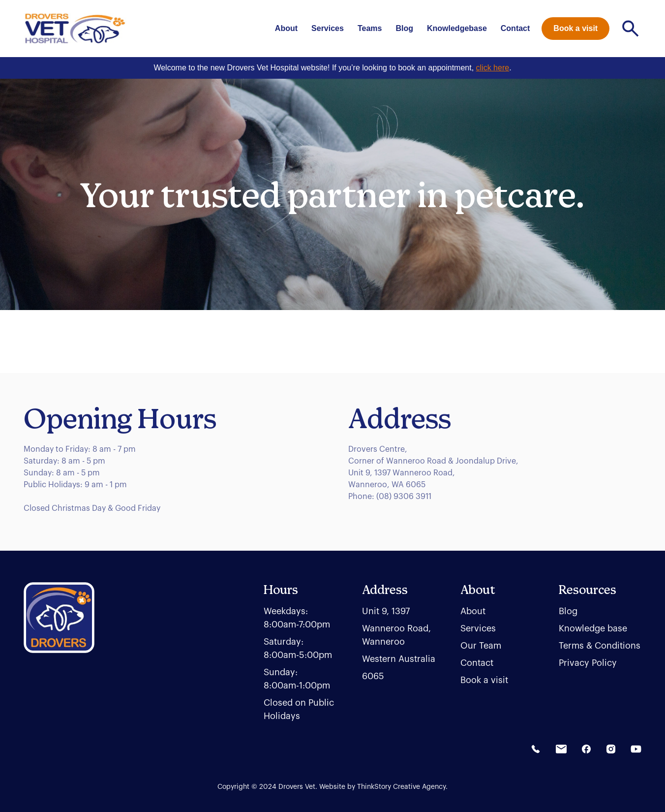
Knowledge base (593, 628)
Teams (370, 28)
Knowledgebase (457, 28)
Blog (404, 28)
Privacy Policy (588, 663)
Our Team (481, 646)
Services (328, 28)
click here (493, 68)
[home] (75, 29)
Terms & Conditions (600, 646)
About (286, 28)
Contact (515, 28)
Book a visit (575, 28)
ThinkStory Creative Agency (401, 787)
